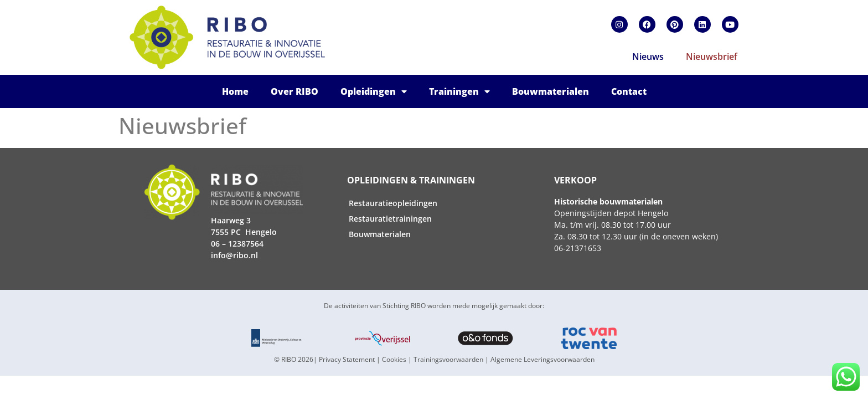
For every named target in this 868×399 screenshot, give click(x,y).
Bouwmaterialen (551, 91)
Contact (629, 91)
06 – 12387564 (237, 244)
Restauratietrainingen (390, 219)
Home (235, 91)
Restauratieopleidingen (393, 203)
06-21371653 (578, 248)
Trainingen (459, 91)
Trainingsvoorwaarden (448, 359)
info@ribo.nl (234, 255)
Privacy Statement (347, 359)
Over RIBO (294, 91)
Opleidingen (374, 91)
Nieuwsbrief (712, 57)
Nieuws (648, 57)
